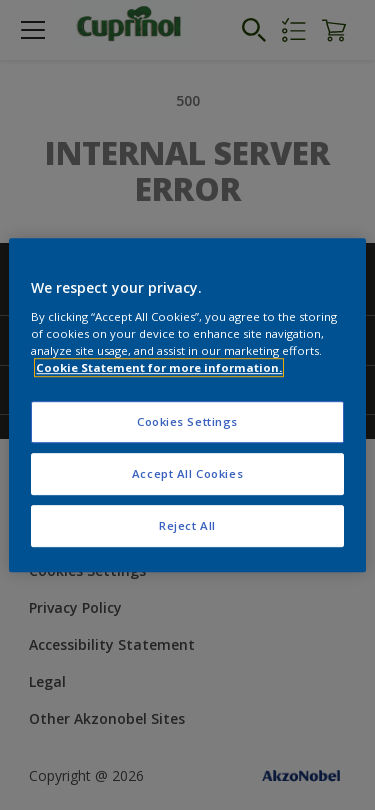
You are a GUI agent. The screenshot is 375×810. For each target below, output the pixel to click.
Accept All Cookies (187, 473)
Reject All (187, 525)
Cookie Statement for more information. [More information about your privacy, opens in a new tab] (159, 367)
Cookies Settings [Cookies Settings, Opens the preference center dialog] (187, 421)
